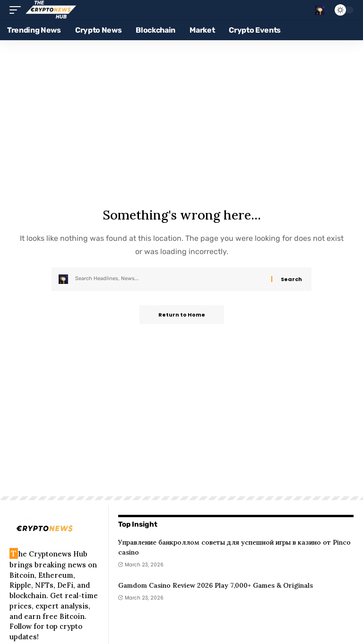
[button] (17, 10)
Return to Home (182, 315)
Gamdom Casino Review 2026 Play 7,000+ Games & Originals (216, 585)
